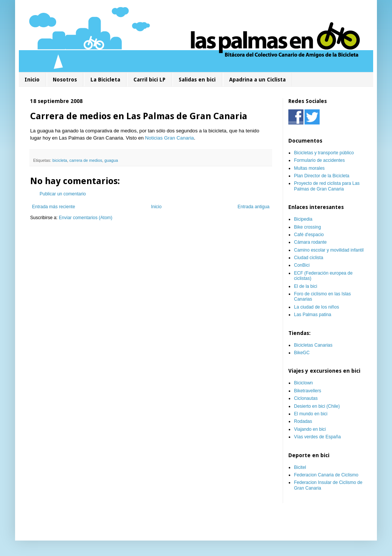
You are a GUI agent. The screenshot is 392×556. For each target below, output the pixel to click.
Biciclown (303, 383)
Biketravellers (308, 391)
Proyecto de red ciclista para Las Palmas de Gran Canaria (327, 186)
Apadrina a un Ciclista (257, 80)
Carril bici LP (149, 80)
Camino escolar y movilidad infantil (329, 250)
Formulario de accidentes (319, 160)
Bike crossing (307, 227)
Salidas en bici (197, 80)
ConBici (302, 265)
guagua (111, 160)
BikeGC (302, 353)
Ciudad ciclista (309, 258)
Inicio (32, 80)
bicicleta (60, 160)
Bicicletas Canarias (313, 345)
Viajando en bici (310, 429)
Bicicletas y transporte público (324, 153)
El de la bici (305, 286)
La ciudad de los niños (316, 307)
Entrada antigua (253, 207)
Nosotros (65, 80)
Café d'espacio (309, 235)
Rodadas (303, 421)
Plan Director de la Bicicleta (322, 176)
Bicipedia (303, 219)
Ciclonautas (306, 398)
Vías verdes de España (317, 437)
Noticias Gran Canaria (170, 138)
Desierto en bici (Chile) (317, 406)
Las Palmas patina (313, 315)
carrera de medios (86, 160)
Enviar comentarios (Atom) (86, 218)
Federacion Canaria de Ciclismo (326, 475)
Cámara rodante (310, 242)
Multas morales (309, 168)
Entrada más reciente (54, 207)
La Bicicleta (105, 80)
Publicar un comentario (63, 194)
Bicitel (300, 467)
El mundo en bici (311, 414)
